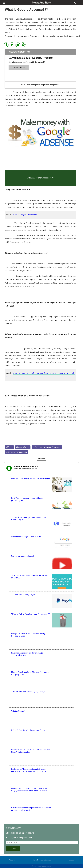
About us (12, 860)
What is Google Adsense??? (25, 215)
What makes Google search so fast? (26, 537)
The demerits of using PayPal (23, 595)
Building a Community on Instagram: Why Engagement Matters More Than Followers (29, 789)
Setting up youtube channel (23, 556)
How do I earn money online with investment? (31, 479)
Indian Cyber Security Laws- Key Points (28, 730)
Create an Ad (19, 68)
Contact (71, 860)
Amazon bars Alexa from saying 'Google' (28, 692)
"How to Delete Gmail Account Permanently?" (31, 614)
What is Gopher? (18, 711)
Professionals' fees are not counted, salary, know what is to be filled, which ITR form (29, 770)
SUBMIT (13, 848)
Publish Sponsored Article (42, 860)
